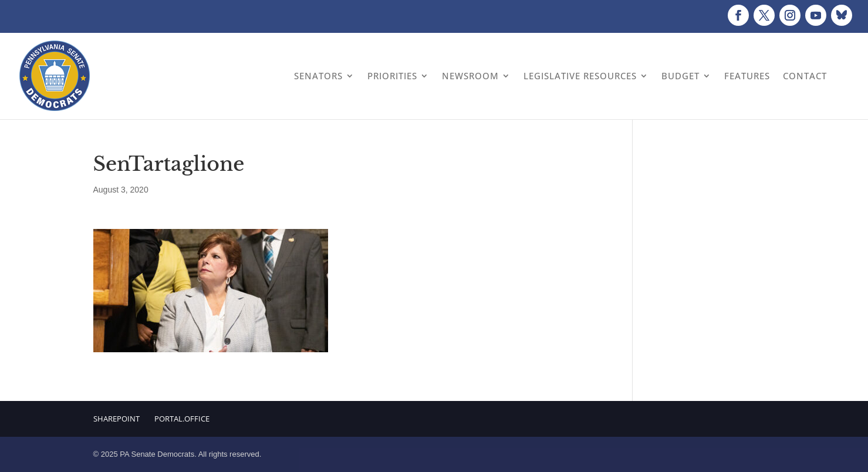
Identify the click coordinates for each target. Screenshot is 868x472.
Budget (680, 76)
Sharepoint (116, 419)
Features (747, 76)
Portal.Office (182, 419)
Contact (805, 76)
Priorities (392, 76)
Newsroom (470, 76)
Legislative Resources (580, 76)
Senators (318, 76)
